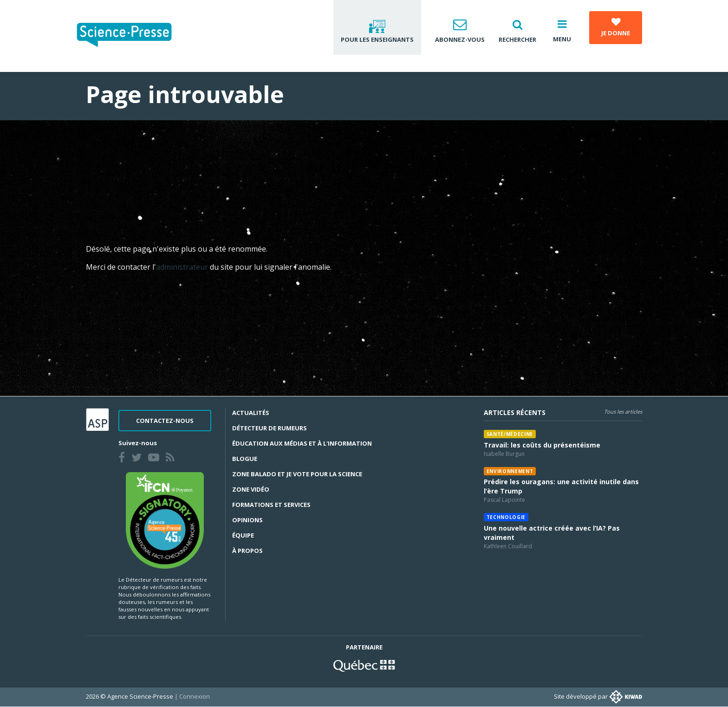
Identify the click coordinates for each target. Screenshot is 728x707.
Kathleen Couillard (508, 546)
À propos (247, 551)
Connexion (195, 696)
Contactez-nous (165, 421)
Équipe (243, 535)
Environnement (510, 471)
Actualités (251, 413)
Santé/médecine (510, 434)
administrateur (183, 267)
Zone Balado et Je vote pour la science (297, 474)
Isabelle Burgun (504, 454)
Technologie (506, 517)
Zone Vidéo (251, 489)
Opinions (247, 520)
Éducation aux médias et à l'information (302, 443)
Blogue (245, 459)
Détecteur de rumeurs (270, 428)
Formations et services (271, 505)
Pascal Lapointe (504, 500)
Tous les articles (623, 412)
